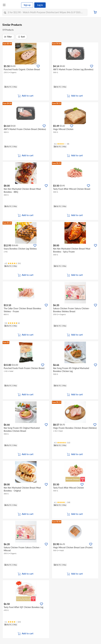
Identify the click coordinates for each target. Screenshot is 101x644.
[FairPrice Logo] (14, 5)
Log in (40, 5)
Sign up (27, 5)
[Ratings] (62, 144)
